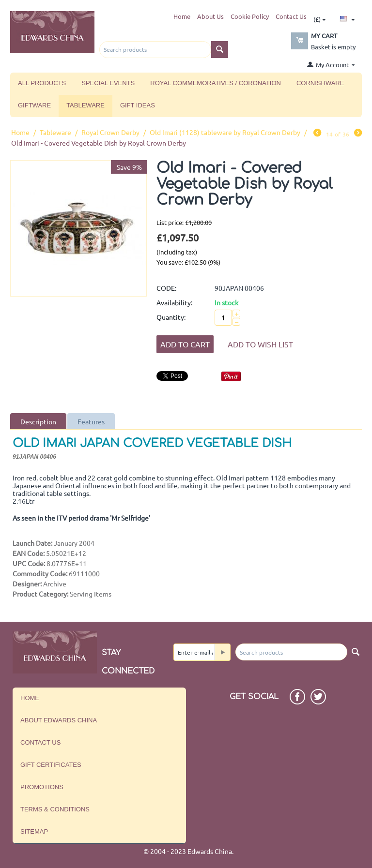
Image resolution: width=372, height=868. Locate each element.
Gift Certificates (51, 765)
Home (182, 16)
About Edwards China (59, 720)
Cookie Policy (250, 16)
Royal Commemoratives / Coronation (216, 83)
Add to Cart (185, 344)
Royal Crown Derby (110, 132)
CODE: (166, 288)
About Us (210, 16)
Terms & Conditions (55, 809)
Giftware (34, 105)
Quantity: (171, 317)
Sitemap (34, 831)
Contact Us (291, 16)
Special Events (108, 83)
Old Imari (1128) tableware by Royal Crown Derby (225, 132)
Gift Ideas (138, 105)
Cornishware (320, 83)
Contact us (40, 742)
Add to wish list (260, 344)
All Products (42, 83)
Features (91, 421)
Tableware (85, 105)
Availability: (174, 302)
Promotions (42, 787)
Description (38, 421)
